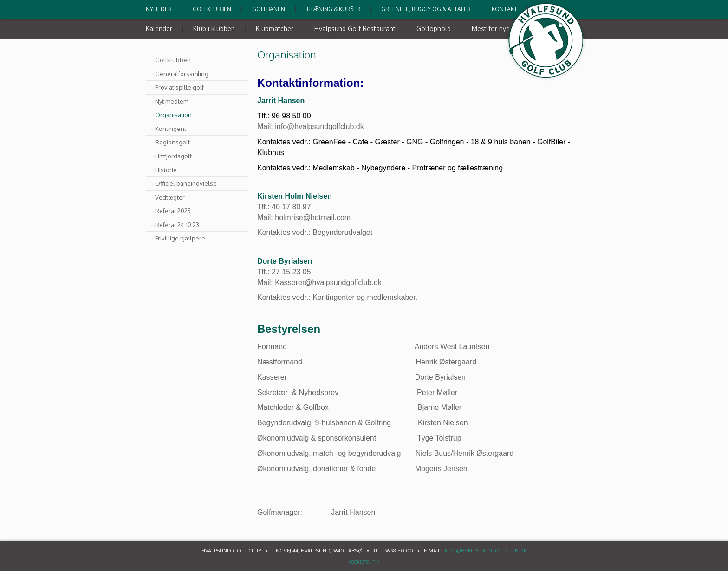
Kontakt (504, 9)
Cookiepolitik (364, 562)
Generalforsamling (182, 74)
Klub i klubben (214, 29)
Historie (166, 170)
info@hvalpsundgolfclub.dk (485, 551)
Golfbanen (269, 9)
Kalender (159, 29)
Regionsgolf (172, 142)
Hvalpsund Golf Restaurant (355, 29)
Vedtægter (170, 197)
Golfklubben (212, 9)
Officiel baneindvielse (186, 183)
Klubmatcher (275, 29)
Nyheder (159, 9)
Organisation (173, 115)
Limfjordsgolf (173, 156)
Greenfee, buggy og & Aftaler (426, 9)
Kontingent (171, 129)
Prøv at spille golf (179, 87)
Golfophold (434, 29)
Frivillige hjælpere (180, 238)
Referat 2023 (173, 211)
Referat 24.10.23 (177, 225)
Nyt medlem (172, 101)
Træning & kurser (333, 9)
